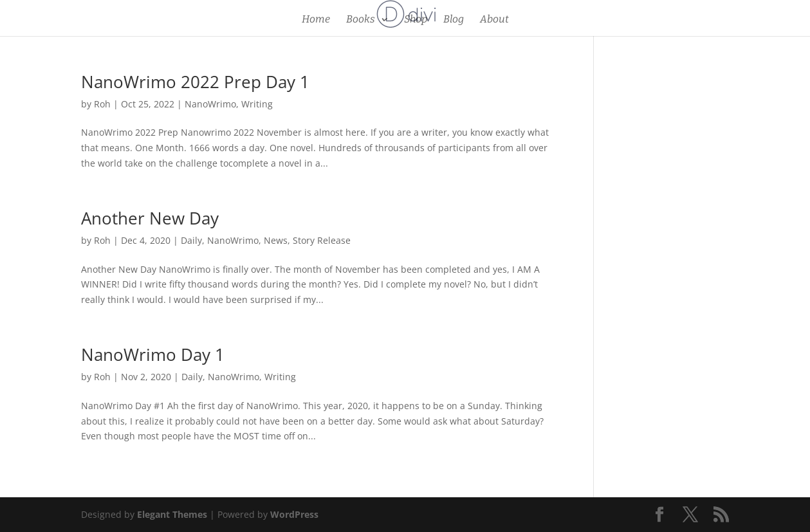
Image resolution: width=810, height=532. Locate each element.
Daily (191, 240)
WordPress (294, 514)
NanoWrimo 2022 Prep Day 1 (195, 82)
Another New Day (150, 218)
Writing (257, 104)
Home (316, 20)
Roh (102, 104)
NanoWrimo (210, 104)
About (494, 20)
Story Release (322, 240)
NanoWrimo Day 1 (153, 354)
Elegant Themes (172, 514)
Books (361, 20)
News (276, 240)
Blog (454, 20)
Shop (416, 20)
